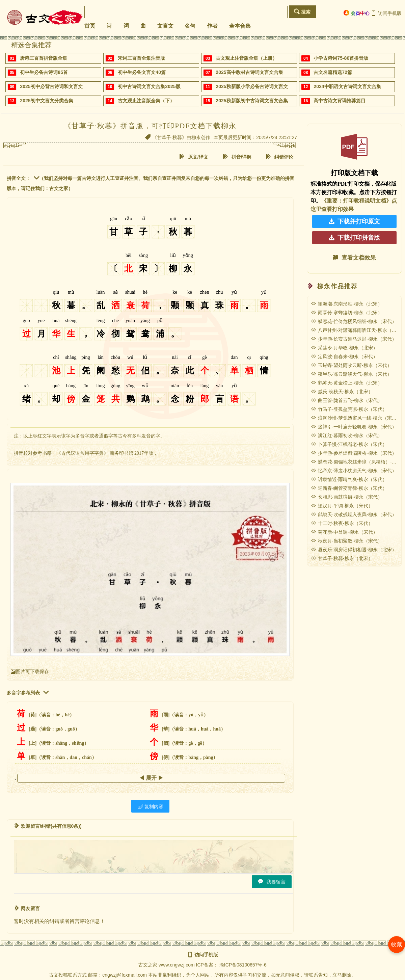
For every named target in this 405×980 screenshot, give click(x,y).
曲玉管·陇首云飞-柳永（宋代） (347, 400)
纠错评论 (279, 157)
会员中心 (357, 13)
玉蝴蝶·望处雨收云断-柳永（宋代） (351, 365)
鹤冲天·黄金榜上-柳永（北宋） (347, 383)
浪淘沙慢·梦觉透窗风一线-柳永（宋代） (356, 418)
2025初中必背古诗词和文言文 (51, 86)
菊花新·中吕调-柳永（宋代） (344, 532)
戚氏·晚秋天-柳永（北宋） (342, 392)
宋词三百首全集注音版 (141, 58)
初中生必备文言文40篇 (142, 72)
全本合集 (240, 26)
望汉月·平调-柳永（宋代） (342, 506)
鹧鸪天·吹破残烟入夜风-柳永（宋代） (354, 514)
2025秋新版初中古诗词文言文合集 (252, 101)
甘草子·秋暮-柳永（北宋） (342, 558)
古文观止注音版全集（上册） (246, 58)
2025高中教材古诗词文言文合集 (249, 72)
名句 (190, 26)
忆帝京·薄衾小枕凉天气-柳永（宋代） (354, 471)
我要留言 (272, 882)
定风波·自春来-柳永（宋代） (344, 356)
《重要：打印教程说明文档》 (356, 201)
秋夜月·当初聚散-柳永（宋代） (347, 541)
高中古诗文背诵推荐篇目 (340, 101)
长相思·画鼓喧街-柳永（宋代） (347, 497)
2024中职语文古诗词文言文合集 (347, 86)
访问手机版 (386, 13)
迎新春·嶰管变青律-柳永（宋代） (349, 488)
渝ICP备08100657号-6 (243, 965)
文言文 (165, 26)
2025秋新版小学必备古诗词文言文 (252, 86)
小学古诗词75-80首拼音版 (341, 58)
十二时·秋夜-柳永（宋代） (342, 523)
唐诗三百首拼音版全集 (44, 58)
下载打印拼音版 (354, 238)
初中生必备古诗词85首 (44, 72)
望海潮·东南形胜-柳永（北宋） (347, 304)
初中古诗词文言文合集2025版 (149, 86)
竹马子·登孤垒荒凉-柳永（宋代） (349, 409)
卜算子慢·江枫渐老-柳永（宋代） (349, 444)
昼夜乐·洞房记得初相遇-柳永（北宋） (354, 550)
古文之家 (148, 965)
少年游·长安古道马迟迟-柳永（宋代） (354, 339)
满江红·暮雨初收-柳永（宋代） (347, 435)
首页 (90, 26)
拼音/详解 (237, 157)
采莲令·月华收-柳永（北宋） (344, 348)
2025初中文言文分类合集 (46, 101)
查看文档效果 (354, 258)
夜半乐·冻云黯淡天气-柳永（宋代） (351, 374)
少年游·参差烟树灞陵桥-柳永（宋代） (354, 453)
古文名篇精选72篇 (333, 72)
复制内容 (150, 806)
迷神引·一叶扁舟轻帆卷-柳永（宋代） (354, 427)
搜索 (302, 12)
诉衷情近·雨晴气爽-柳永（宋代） (349, 479)
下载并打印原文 (354, 221)
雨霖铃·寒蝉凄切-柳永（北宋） (347, 313)
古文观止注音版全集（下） (146, 101)
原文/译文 (194, 157)
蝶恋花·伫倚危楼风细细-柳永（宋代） (354, 321)
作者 (212, 26)
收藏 (397, 944)
